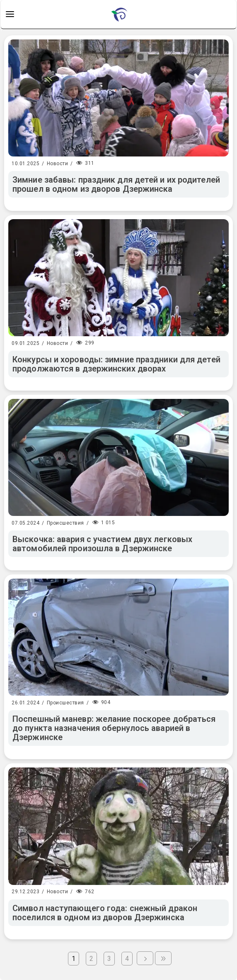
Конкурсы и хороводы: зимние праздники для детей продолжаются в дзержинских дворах (116, 364)
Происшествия (65, 523)
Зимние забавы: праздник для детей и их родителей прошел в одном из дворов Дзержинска (116, 184)
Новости (58, 164)
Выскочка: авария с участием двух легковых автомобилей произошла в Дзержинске (102, 544)
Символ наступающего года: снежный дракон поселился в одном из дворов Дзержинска (105, 913)
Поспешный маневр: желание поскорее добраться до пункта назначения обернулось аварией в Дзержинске (114, 728)
